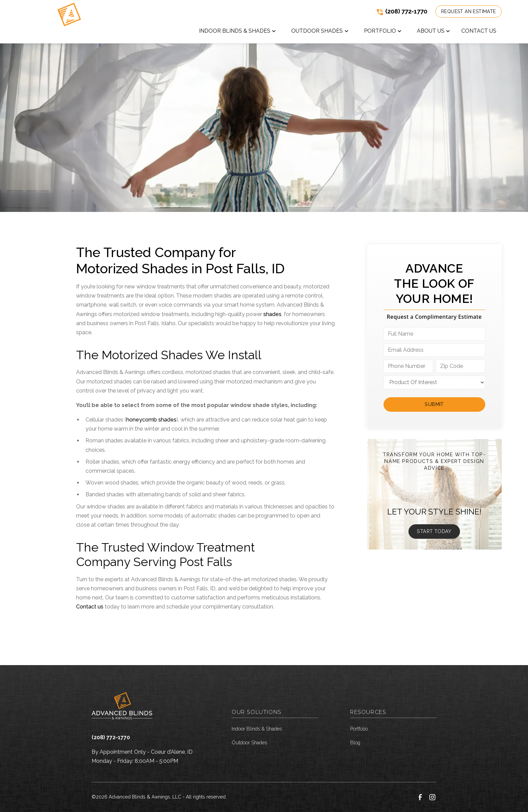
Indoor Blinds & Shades (257, 729)
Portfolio (359, 729)
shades (272, 314)
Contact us (90, 607)
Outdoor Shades (249, 742)
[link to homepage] (68, 22)
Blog (355, 742)
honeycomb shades (151, 420)
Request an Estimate (469, 11)
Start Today (434, 531)
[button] (238, 32)
